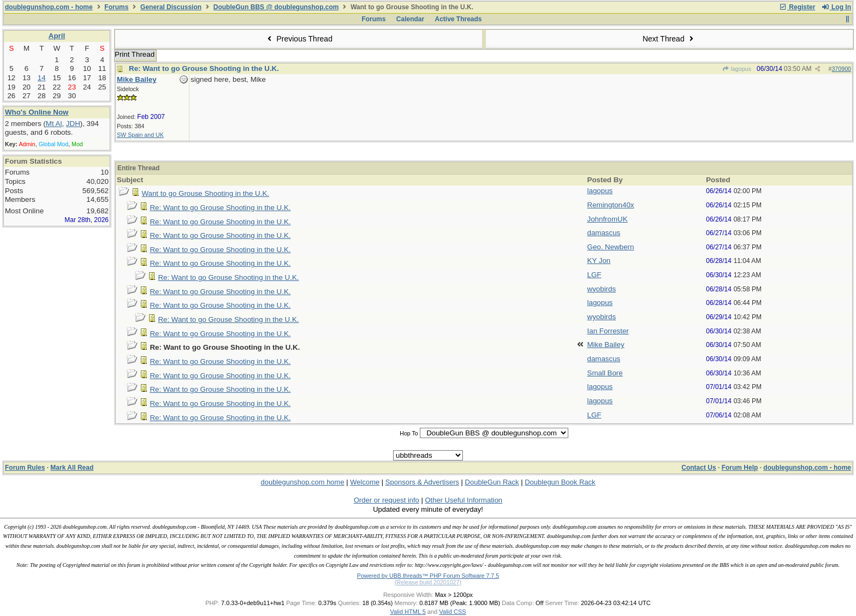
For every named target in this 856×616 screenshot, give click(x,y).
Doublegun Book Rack (560, 482)
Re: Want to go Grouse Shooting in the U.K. (204, 68)
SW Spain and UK (140, 135)
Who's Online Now (37, 112)
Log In (836, 7)
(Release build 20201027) (428, 582)
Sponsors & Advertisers (422, 482)
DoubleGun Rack (492, 482)
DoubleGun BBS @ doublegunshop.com (276, 7)
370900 (841, 69)
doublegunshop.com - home (49, 7)
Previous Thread (299, 39)
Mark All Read (72, 468)
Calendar (410, 19)
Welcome (365, 482)
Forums (116, 7)
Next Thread (669, 39)
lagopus (736, 69)
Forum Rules (25, 468)
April (57, 36)
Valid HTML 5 (408, 612)
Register (797, 7)
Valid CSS (452, 612)
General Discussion (171, 7)
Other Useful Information (463, 500)
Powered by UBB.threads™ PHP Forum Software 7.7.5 (428, 576)
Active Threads (459, 19)
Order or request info (387, 500)
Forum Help (740, 468)
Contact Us (699, 468)
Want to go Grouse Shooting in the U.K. (205, 193)
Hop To (409, 433)
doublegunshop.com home (302, 482)
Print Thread (135, 54)
